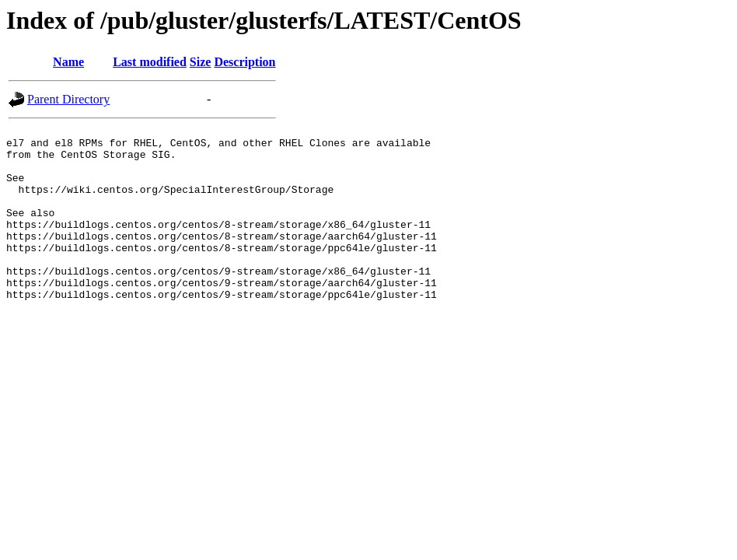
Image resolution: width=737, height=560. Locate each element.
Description (245, 62)
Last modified (150, 62)
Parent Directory (68, 99)
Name (68, 62)
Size (201, 62)
